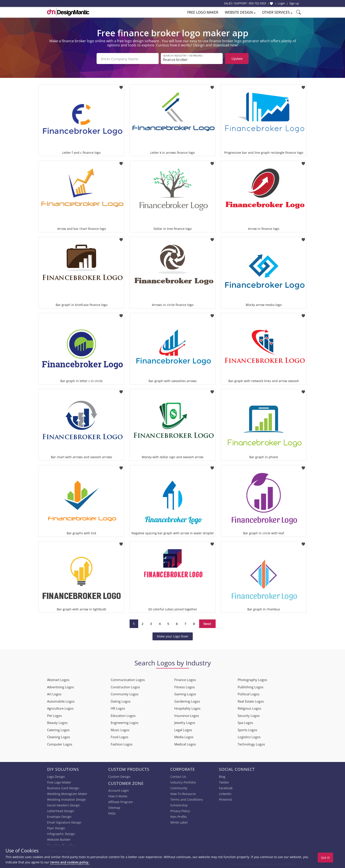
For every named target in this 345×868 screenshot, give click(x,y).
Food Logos (119, 736)
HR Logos (118, 707)
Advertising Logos (61, 686)
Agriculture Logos (60, 707)
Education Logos (123, 715)
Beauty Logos (57, 722)
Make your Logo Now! (173, 635)
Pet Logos (54, 715)
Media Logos (184, 736)
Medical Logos (185, 743)
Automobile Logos (61, 700)
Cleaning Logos (59, 736)
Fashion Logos (122, 743)
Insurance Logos (187, 715)
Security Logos (249, 715)
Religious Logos (249, 707)
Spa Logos (245, 722)
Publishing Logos (250, 686)
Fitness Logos (184, 686)
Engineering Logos (125, 722)
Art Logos (54, 693)
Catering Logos (58, 729)
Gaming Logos (185, 693)
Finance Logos (185, 679)
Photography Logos (252, 679)
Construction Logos (125, 686)
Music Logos (120, 729)
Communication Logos (128, 679)
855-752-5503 (257, 3)
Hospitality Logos (187, 707)
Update (237, 59)
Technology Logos (251, 743)
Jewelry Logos (185, 722)
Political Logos (249, 693)
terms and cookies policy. (70, 862)
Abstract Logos (58, 679)
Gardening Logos (187, 700)
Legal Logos (183, 729)
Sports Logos (247, 729)
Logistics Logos (249, 736)
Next (207, 623)
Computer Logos (60, 743)
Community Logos (125, 693)
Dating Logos (121, 700)
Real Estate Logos (251, 700)
